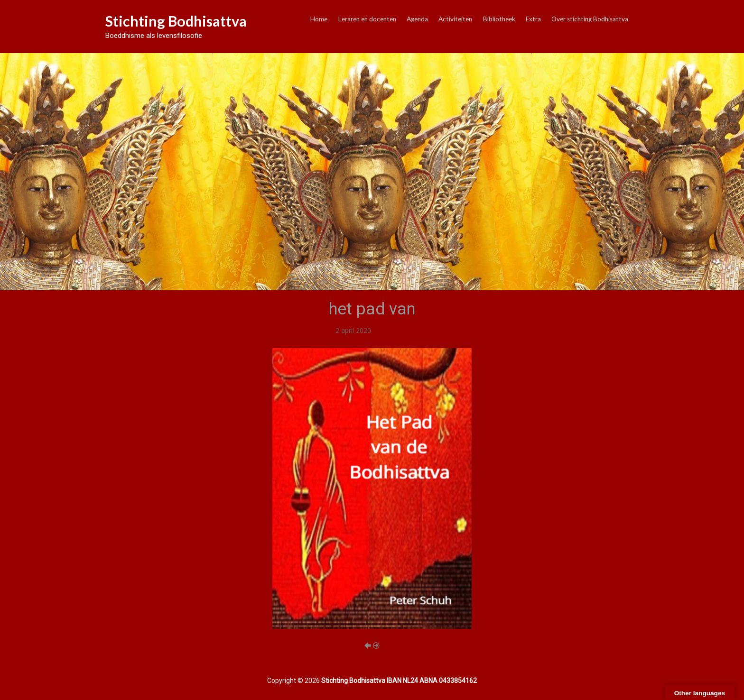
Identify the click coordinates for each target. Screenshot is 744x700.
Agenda (417, 19)
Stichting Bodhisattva (176, 21)
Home (319, 19)
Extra (533, 19)
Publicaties (389, 330)
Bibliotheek (499, 19)
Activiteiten (455, 19)
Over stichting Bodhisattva (590, 19)
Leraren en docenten (367, 19)
